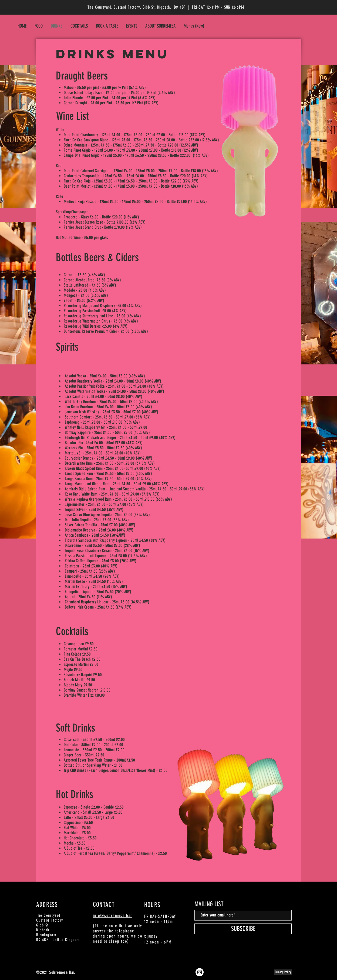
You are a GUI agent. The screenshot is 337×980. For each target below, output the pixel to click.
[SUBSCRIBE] (243, 929)
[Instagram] (200, 972)
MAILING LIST (209, 904)
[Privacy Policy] (283, 972)
